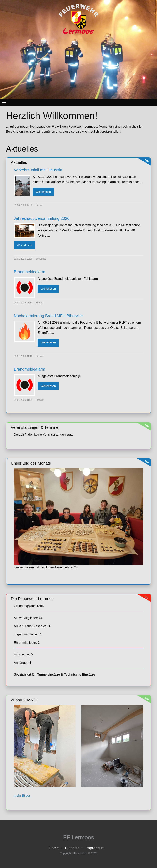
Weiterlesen (43, 192)
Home (54, 848)
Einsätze (72, 848)
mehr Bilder (22, 796)
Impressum (95, 848)
